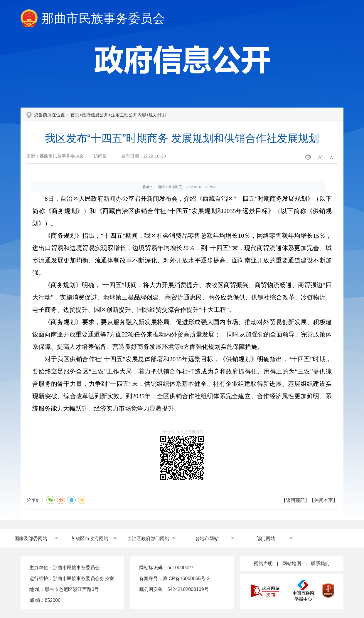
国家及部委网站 (31, 539)
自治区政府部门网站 (148, 539)
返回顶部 (295, 500)
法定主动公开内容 (129, 115)
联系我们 (320, 563)
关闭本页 (323, 500)
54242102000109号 (188, 589)
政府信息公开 (95, 115)
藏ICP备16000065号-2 (186, 578)
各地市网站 (207, 539)
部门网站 (266, 539)
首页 (75, 115)
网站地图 (292, 563)
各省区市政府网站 (90, 539)
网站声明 (263, 563)
